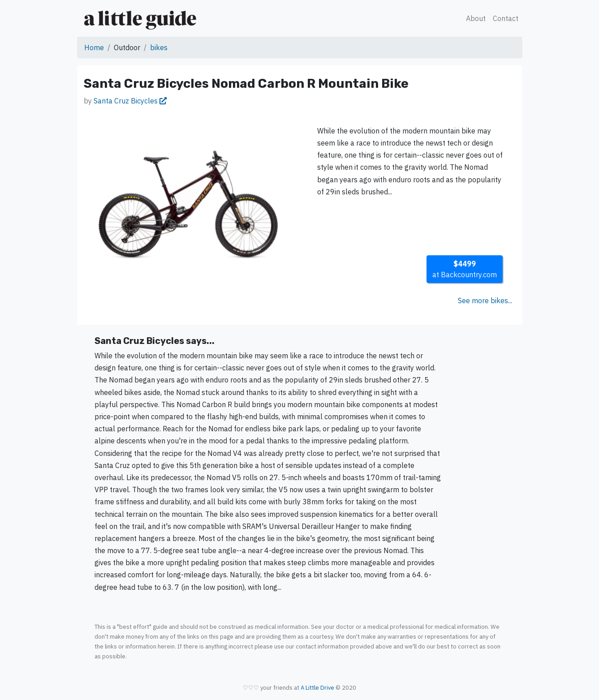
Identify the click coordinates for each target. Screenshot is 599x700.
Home (94, 47)
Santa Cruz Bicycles (130, 101)
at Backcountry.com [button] (465, 269)
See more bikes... (485, 301)
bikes (159, 47)
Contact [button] (506, 18)
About (476, 18)
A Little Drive (317, 688)
